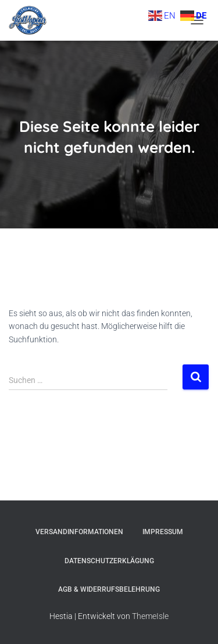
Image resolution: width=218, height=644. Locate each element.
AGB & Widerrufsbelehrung (109, 589)
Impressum (163, 532)
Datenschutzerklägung (109, 561)
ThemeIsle (150, 616)
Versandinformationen (79, 532)
